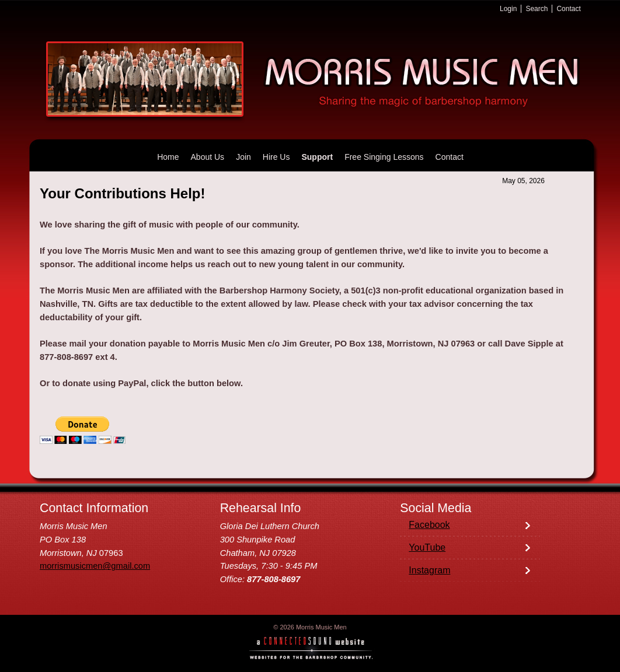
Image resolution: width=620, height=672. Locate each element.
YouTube (427, 547)
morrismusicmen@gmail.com (95, 566)
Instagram (429, 570)
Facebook (429, 525)
